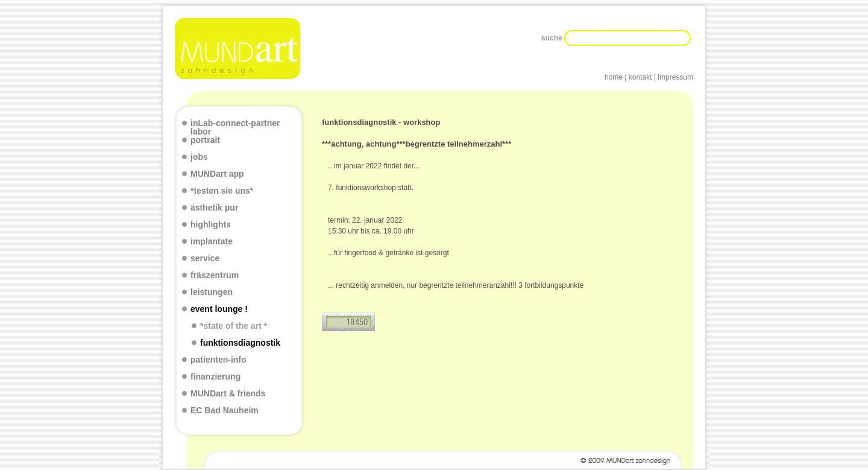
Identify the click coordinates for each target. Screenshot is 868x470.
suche (553, 38)
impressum (675, 77)
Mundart (239, 49)
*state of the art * (234, 326)
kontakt (640, 77)
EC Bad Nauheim (225, 411)
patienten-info (219, 360)
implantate (212, 242)
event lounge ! (219, 309)
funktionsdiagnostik (240, 343)
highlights (211, 225)
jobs (199, 157)
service (205, 259)
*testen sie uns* (222, 191)
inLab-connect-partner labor (235, 127)
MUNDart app (217, 174)
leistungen (212, 292)
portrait (205, 140)
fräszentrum (215, 275)
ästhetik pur (214, 208)
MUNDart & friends (228, 394)
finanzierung (215, 377)
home (614, 77)
